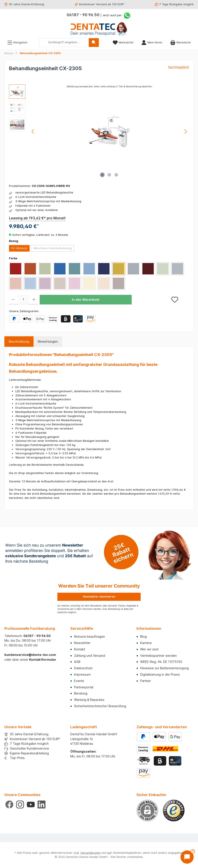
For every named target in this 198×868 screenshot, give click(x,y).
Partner (146, 681)
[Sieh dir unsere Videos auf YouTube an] (31, 804)
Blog (143, 636)
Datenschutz (83, 668)
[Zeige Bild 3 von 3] (116, 175)
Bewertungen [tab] (48, 341)
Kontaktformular (43, 660)
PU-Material (19, 248)
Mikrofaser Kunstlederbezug (53, 248)
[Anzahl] (24, 300)
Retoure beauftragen (89, 636)
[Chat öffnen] (187, 857)
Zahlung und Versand (90, 656)
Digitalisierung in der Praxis (160, 674)
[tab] (19, 342)
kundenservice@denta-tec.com (30, 655)
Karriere (146, 643)
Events (79, 681)
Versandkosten (90, 853)
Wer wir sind (149, 649)
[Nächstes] (186, 132)
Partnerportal (84, 687)
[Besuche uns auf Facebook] (9, 804)
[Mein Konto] (152, 42)
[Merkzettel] (123, 42)
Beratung (81, 693)
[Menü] (17, 42)
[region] (99, 132)
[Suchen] (94, 43)
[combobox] (64, 43)
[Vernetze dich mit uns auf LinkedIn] (42, 804)
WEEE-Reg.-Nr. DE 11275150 (161, 662)
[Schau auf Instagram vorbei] (20, 804)
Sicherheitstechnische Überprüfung (100, 706)
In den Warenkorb (86, 300)
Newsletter (82, 643)
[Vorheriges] (33, 132)
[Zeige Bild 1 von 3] (102, 175)
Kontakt (80, 649)
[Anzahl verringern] (13, 300)
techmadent (179, 67)
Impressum (82, 674)
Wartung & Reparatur (89, 700)
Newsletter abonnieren (99, 597)
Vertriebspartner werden (158, 656)
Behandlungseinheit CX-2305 (40, 53)
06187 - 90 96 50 (83, 15)
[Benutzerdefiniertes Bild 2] (144, 761)
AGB (77, 662)
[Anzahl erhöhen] (34, 300)
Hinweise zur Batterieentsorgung (164, 668)
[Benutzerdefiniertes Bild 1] (174, 811)
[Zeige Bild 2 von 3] (109, 175)
